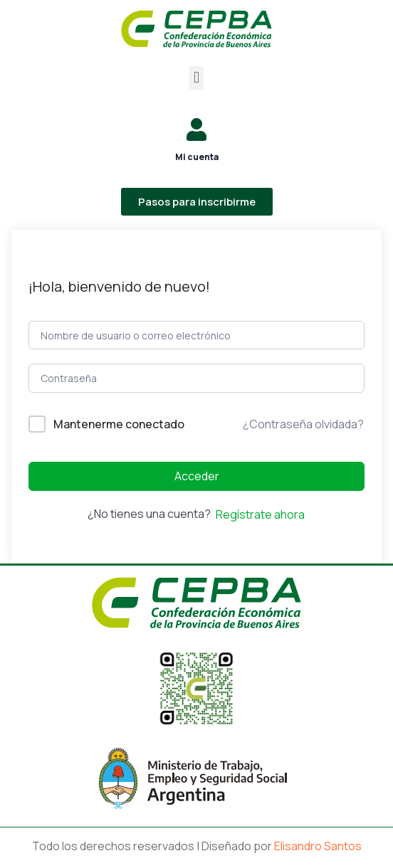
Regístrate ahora (260, 514)
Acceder (197, 476)
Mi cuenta (197, 157)
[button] (196, 78)
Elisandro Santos (318, 846)
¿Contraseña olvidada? (303, 424)
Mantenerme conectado (119, 424)
